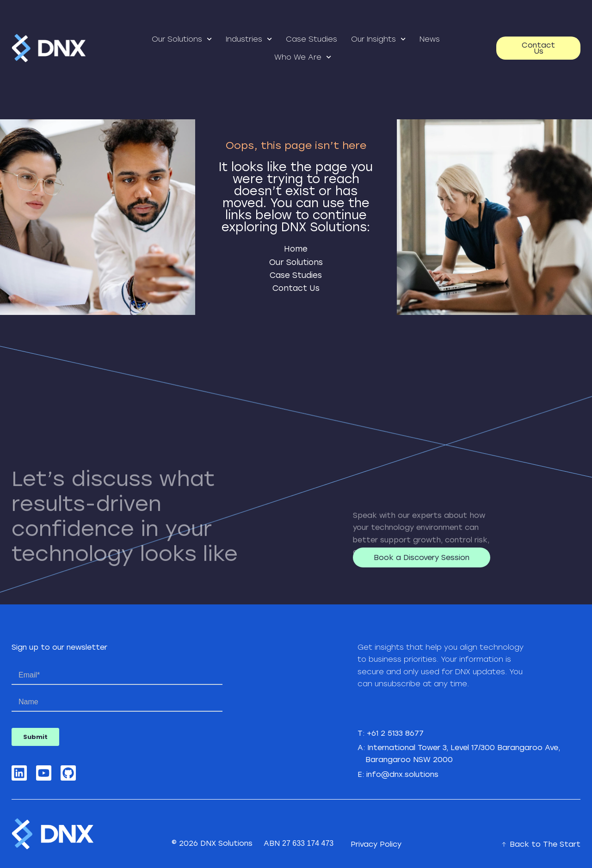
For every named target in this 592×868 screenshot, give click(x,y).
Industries (249, 39)
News (430, 39)
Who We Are (303, 57)
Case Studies (311, 39)
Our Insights (378, 39)
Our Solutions (182, 39)
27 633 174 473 (308, 843)
